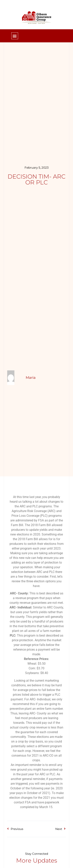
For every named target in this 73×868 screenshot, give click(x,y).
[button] (15, 36)
